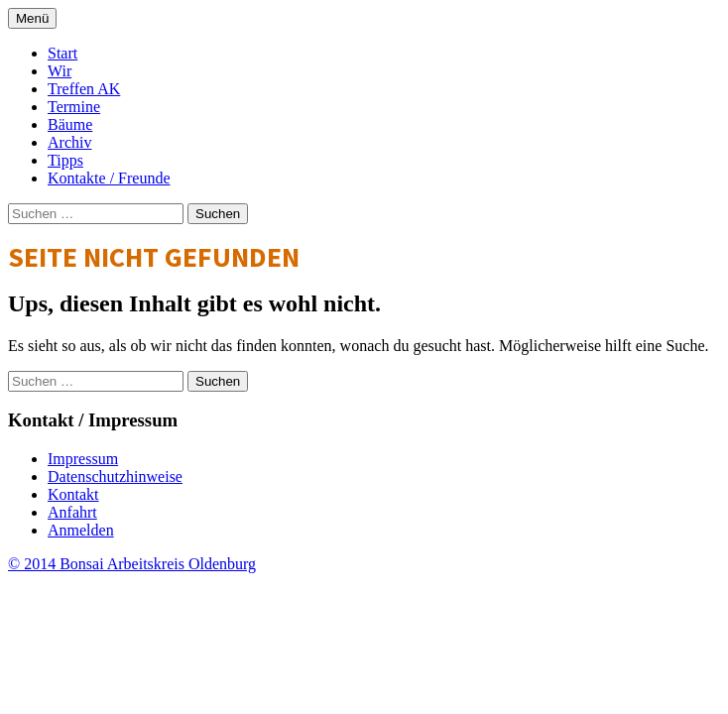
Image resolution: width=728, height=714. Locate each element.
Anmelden (81, 530)
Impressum (83, 459)
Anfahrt (72, 512)
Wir (60, 71)
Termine (74, 107)
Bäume (70, 124)
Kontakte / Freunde (109, 178)
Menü (32, 18)
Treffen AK (84, 89)
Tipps (65, 160)
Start (62, 53)
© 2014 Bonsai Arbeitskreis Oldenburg (132, 564)
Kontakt (73, 494)
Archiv (69, 142)
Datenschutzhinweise (115, 476)
